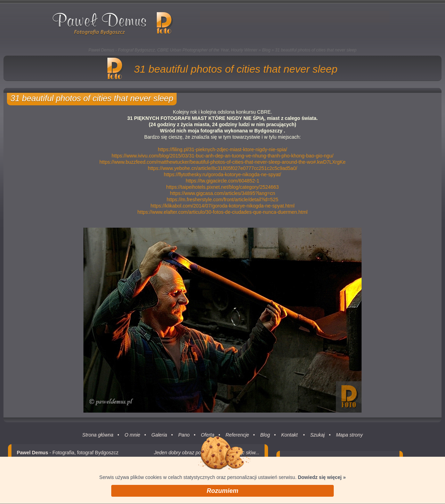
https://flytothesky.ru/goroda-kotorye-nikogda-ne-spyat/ (222, 174)
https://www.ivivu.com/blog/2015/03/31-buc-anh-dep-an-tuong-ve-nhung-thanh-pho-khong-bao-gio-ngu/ (222, 156)
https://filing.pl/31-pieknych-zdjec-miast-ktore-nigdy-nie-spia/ (222, 149)
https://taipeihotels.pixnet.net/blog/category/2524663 (222, 187)
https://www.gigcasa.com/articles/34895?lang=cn (222, 193)
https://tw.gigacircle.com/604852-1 (222, 181)
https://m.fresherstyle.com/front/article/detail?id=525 (223, 200)
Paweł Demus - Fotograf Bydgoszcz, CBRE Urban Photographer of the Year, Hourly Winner (173, 50)
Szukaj (317, 440)
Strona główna (98, 440)
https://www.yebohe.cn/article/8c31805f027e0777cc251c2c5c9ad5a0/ (222, 168)
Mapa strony (349, 440)
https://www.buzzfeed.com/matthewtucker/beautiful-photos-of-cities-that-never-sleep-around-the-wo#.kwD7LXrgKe (222, 162)
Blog (266, 50)
